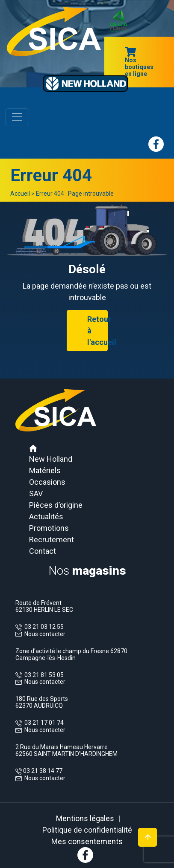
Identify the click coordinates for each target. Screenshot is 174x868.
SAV (36, 493)
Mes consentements (87, 841)
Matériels (45, 470)
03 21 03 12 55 (43, 627)
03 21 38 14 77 (42, 771)
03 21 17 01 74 (43, 723)
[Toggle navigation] (17, 117)
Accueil (20, 194)
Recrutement (52, 540)
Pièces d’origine (56, 505)
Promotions (49, 528)
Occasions (47, 482)
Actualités (46, 516)
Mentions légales (85, 818)
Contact (43, 551)
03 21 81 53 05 (43, 675)
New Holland (51, 459)
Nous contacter (45, 634)
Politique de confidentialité (87, 830)
